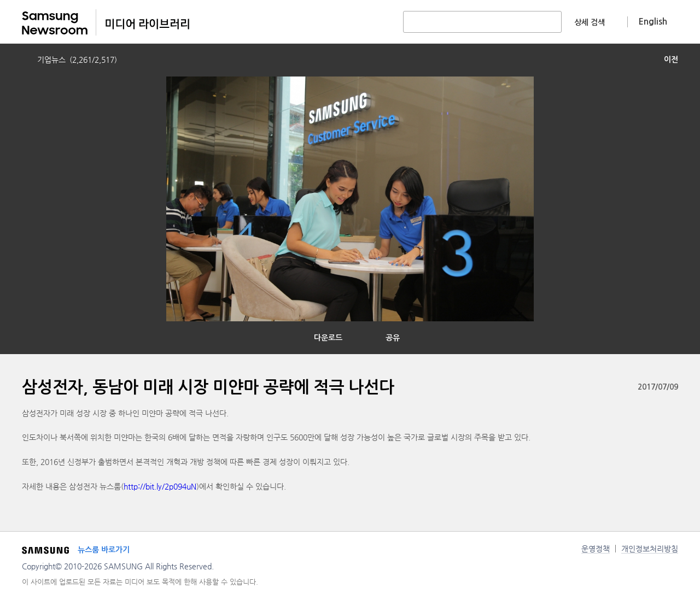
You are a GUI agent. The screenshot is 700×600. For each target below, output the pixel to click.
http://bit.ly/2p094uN (160, 486)
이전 (671, 60)
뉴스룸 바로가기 (104, 550)
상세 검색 (590, 22)
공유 (393, 338)
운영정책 (596, 549)
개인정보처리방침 (650, 549)
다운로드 (328, 338)
